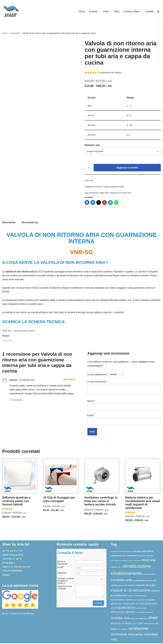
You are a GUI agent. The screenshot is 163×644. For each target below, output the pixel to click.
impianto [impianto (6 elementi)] (131, 596)
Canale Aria (94, 193)
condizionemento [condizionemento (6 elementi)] (149, 575)
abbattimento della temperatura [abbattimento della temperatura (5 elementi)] (122, 552)
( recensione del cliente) (110, 73)
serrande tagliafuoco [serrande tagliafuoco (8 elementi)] (139, 619)
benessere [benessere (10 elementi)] (133, 556)
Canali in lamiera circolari (114, 187)
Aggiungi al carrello (127, 168)
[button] (98, 11)
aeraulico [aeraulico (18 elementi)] (148, 552)
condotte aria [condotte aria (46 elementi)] (121, 581)
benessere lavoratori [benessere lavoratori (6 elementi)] (146, 556)
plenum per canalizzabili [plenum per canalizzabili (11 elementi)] (123, 604)
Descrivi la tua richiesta (64, 588)
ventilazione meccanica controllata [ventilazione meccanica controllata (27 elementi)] (134, 635)
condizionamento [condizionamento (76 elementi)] (126, 574)
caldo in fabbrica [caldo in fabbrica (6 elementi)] (134, 561)
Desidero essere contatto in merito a (66, 582)
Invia (98, 604)
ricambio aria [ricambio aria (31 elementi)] (120, 619)
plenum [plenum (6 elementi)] (136, 601)
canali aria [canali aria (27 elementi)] (148, 561)
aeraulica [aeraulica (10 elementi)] (137, 552)
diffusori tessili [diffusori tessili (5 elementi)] (152, 581)
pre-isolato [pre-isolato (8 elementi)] (140, 604)
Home (81, 11)
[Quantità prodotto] (89, 168)
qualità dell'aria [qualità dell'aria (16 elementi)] (127, 608)
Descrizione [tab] (9, 223)
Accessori (15, 33)
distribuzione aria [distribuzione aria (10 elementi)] (119, 586)
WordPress (28, 614)
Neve (5, 614)
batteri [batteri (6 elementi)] (124, 556)
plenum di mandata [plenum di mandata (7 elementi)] (147, 601)
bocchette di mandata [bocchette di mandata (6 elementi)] (119, 561)
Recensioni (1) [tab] (30, 223)
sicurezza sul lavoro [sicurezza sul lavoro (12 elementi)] (121, 624)
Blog (117, 11)
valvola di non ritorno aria (121, 193)
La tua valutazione (98, 375)
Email (91, 416)
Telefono (62, 574)
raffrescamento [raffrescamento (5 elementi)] (141, 609)
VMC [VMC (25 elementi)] (114, 640)
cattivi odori (104, 193)
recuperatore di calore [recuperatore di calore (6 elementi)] (145, 613)
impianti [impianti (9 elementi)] (131, 586)
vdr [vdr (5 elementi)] (119, 630)
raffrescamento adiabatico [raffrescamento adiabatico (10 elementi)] (123, 613)
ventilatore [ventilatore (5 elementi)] (124, 630)
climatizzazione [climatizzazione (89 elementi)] (137, 567)
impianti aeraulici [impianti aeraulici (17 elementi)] (145, 586)
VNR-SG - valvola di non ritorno (19, 332)
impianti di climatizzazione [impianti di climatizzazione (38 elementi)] (131, 591)
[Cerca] (158, 11)
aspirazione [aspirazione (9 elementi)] (116, 556)
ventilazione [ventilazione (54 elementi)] (138, 629)
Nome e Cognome (63, 563)
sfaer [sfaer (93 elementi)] (153, 618)
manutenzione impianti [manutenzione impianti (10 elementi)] (122, 600)
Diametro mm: (93, 145)
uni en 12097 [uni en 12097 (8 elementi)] (137, 624)
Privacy (6, 576)
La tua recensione (98, 383)
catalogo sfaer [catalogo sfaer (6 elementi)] (116, 568)
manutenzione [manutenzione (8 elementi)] (141, 596)
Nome (91, 402)
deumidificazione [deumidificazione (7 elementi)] (139, 581)
